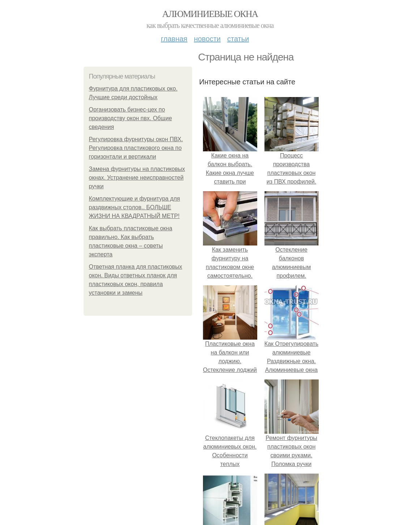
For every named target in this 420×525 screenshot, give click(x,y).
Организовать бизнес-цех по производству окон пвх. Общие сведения (131, 118)
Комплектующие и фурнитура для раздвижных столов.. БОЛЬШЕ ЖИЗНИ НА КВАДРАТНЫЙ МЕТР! (135, 207)
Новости (207, 39)
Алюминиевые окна (210, 14)
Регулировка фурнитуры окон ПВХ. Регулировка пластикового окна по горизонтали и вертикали (136, 148)
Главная (174, 39)
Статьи (238, 39)
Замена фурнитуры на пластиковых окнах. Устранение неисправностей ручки (137, 178)
